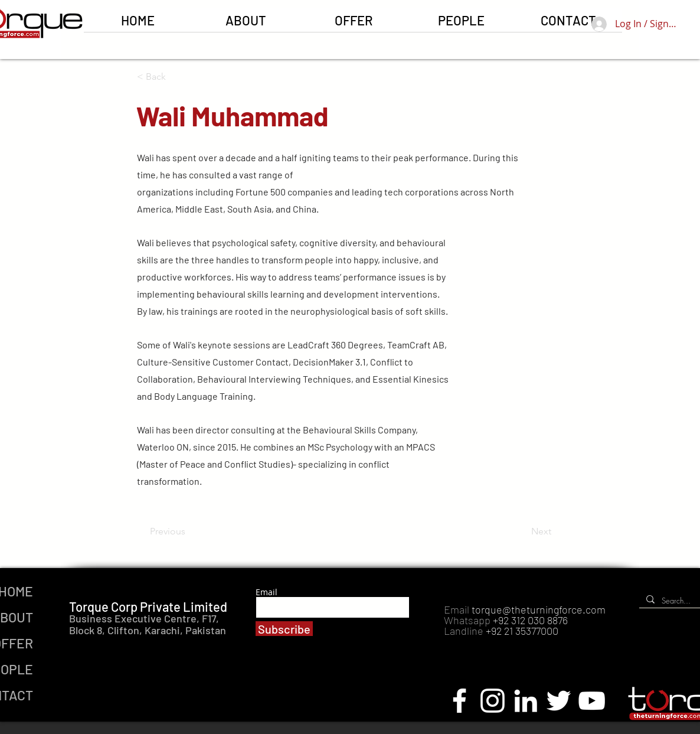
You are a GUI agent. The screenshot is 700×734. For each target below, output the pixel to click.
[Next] (522, 531)
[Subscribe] (284, 629)
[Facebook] (459, 701)
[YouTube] (592, 701)
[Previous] (189, 531)
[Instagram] (493, 701)
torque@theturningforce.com (539, 609)
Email (266, 592)
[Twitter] (559, 701)
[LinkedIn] (526, 701)
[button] (354, 24)
